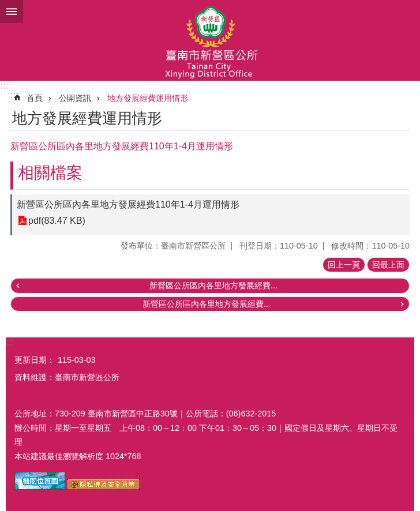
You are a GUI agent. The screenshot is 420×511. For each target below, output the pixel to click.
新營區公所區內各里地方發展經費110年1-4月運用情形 (128, 204)
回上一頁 (344, 265)
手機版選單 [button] (12, 12)
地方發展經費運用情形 (148, 98)
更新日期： (35, 360)
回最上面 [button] (388, 265)
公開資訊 (75, 98)
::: (5, 86)
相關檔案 (50, 173)
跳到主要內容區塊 (6, 6)
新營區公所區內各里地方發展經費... (213, 285)
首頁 (35, 98)
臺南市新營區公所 (210, 40)
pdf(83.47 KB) (57, 221)
